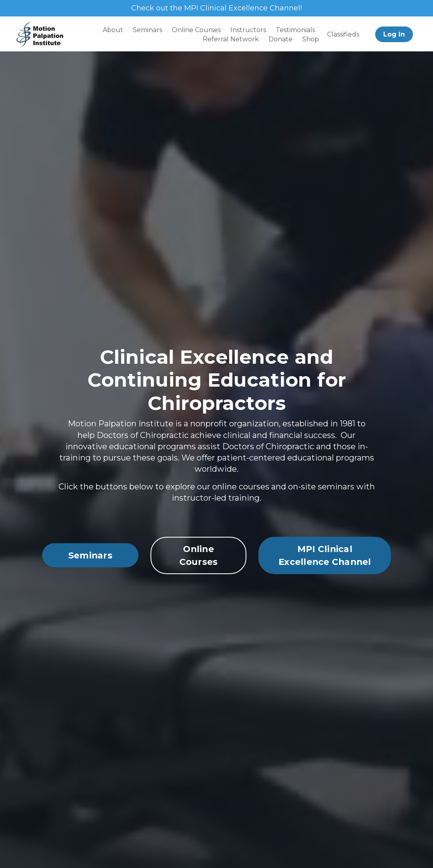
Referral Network (231, 39)
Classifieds (343, 34)
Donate (281, 39)
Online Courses (196, 30)
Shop (311, 39)
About (113, 30)
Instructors (248, 30)
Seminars (147, 30)
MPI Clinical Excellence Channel (325, 583)
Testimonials (295, 30)
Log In (394, 34)
